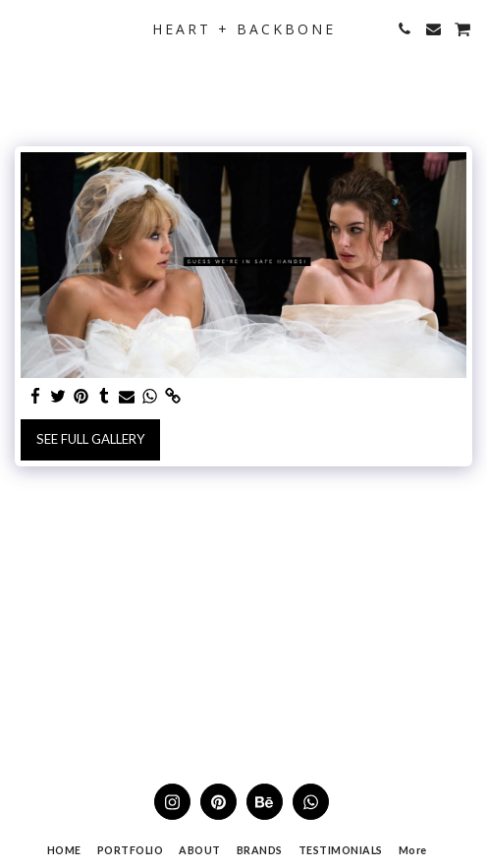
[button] (22, 28)
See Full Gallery (91, 439)
